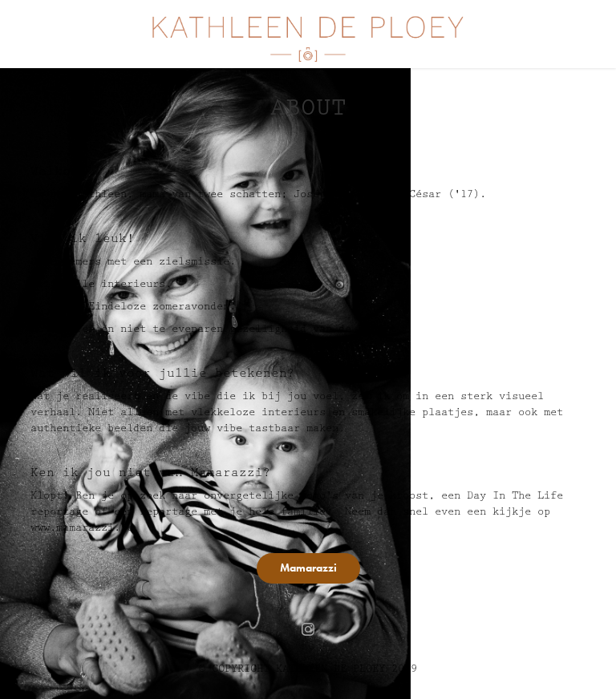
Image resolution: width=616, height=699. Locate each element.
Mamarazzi (308, 568)
